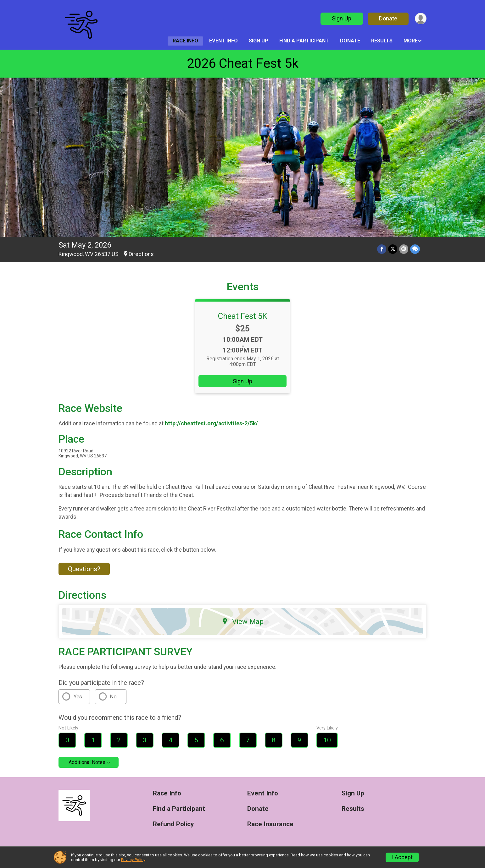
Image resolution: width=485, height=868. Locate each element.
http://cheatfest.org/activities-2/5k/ (211, 423)
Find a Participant (304, 41)
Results (382, 41)
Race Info (185, 41)
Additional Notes (87, 762)
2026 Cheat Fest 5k (243, 63)
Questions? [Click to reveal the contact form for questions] (84, 569)
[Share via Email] (404, 249)
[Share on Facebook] (382, 249)
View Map (243, 621)
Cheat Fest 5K (243, 316)
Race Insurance (270, 824)
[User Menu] (421, 19)
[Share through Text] (415, 249)
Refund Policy (173, 824)
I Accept (402, 857)
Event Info (223, 41)
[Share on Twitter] (393, 249)
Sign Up (342, 18)
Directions (141, 254)
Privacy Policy (133, 860)
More (411, 41)
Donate (388, 18)
